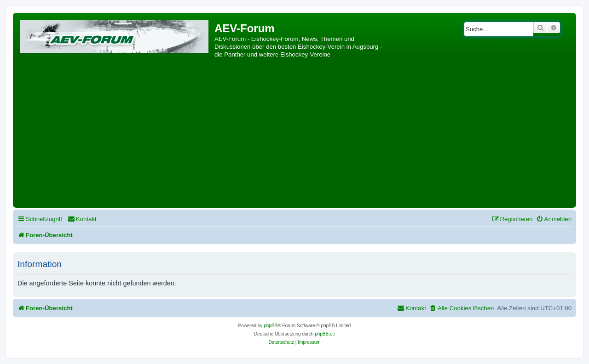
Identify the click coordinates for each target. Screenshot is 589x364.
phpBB (271, 326)
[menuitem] (82, 219)
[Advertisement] (294, 136)
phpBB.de (325, 334)
